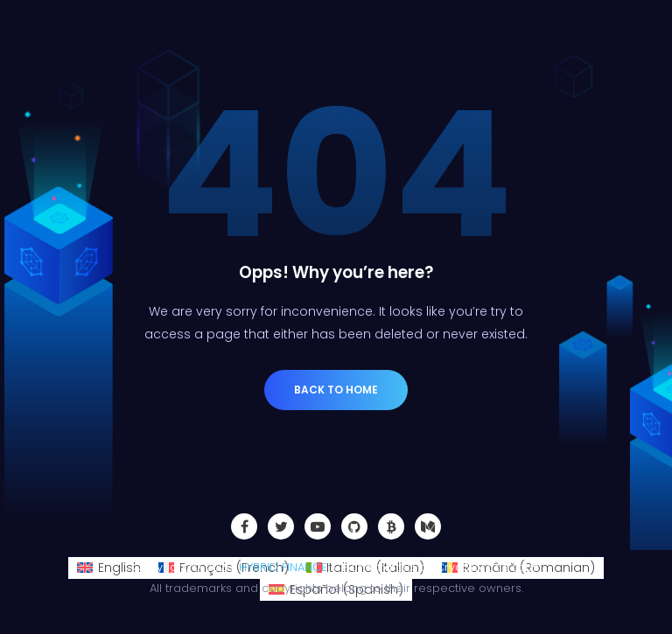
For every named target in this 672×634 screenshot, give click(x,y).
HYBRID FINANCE (283, 567)
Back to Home (336, 390)
